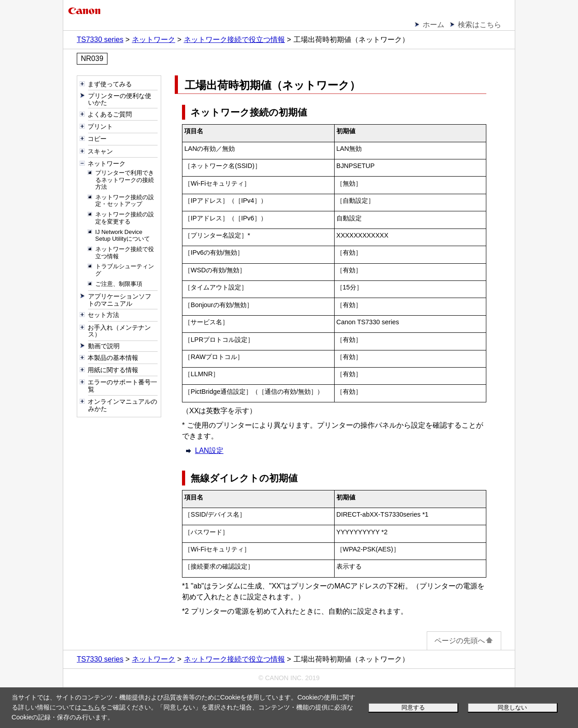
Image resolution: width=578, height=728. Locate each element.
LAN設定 (209, 450)
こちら (91, 707)
